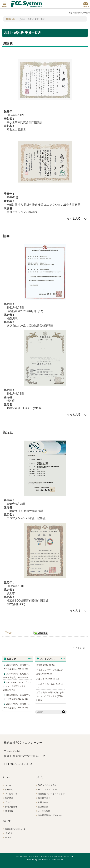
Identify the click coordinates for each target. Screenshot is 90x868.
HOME (10, 19)
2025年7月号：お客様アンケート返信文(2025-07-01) (17, 706)
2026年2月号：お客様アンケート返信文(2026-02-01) (17, 667)
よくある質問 (43, 811)
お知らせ (8, 789)
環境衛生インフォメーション (50, 794)
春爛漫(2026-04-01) (45, 665)
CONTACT (86, 5)
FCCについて (10, 794)
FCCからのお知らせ (46, 785)
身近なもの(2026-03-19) (47, 679)
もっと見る (74, 218)
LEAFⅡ (7, 833)
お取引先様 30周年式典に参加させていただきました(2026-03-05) (50, 696)
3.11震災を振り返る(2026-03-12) (50, 686)
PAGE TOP (79, 648)
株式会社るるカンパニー (15, 829)
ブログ (7, 802)
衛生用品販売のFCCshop (49, 815)
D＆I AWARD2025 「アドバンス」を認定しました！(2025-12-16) (17, 686)
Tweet (9, 633)
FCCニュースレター (46, 789)
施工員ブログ (43, 798)
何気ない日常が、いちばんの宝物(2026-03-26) (50, 672)
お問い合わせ (10, 807)
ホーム (7, 785)
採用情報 (8, 811)
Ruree (7, 837)
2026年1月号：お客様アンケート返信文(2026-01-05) (17, 676)
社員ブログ (42, 802)
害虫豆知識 (42, 807)
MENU (5, 5)
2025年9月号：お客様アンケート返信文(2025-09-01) (17, 697)
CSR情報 (8, 798)
